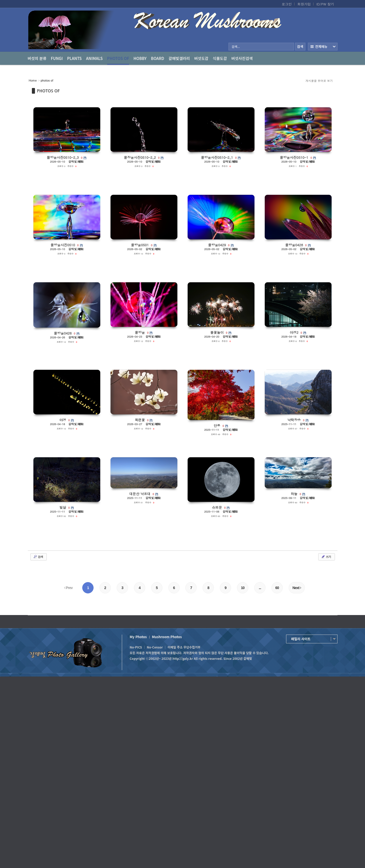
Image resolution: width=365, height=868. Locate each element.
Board (157, 58)
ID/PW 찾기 (325, 4)
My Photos (138, 637)
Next (297, 588)
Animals (94, 58)
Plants (74, 58)
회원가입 (304, 4)
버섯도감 (201, 58)
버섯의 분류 (37, 58)
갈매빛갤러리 (179, 58)
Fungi (57, 58)
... (260, 588)
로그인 (287, 4)
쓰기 (326, 557)
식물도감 (220, 58)
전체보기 (323, 47)
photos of (118, 60)
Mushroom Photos (167, 637)
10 (243, 588)
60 (277, 588)
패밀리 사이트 (301, 639)
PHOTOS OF (48, 91)
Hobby (140, 58)
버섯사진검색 (242, 58)
